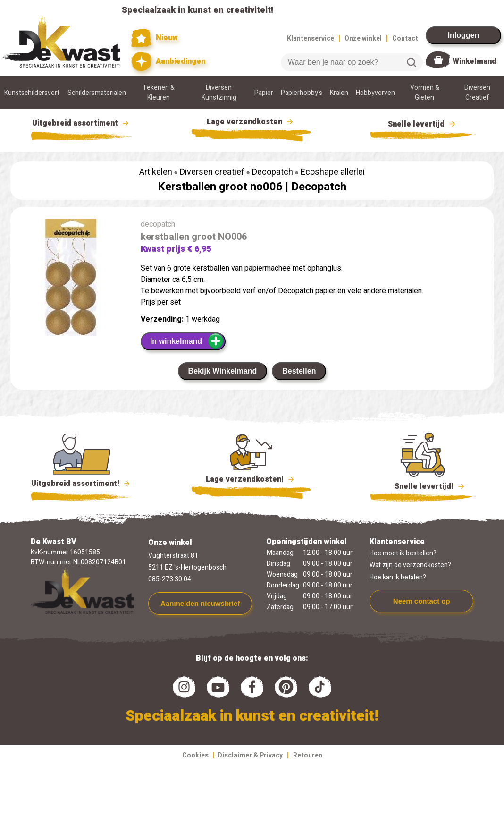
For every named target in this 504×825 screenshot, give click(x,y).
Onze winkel (363, 38)
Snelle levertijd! (423, 485)
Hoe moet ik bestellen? (403, 553)
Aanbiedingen (168, 62)
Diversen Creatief (477, 93)
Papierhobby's (302, 93)
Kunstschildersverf (32, 93)
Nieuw (155, 38)
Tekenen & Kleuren (159, 93)
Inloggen (464, 35)
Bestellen (299, 371)
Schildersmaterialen (97, 93)
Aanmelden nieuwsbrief (200, 603)
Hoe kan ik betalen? (398, 577)
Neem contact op (422, 601)
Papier (264, 93)
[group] (71, 279)
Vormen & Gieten (425, 93)
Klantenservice (311, 38)
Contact (405, 38)
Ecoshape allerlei (333, 172)
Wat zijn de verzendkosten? (410, 565)
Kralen (339, 93)
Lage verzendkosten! (251, 481)
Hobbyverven (375, 93)
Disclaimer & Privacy (250, 755)
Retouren (308, 755)
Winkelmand (475, 61)
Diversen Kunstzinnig (219, 93)
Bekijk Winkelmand (223, 371)
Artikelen (156, 172)
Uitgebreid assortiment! (82, 484)
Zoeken (412, 62)
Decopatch (273, 172)
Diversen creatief (212, 172)
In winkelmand (187, 341)
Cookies (195, 755)
